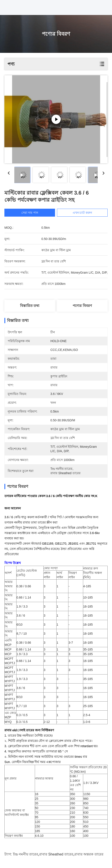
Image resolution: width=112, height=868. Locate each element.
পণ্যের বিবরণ (82, 306)
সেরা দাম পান (30, 213)
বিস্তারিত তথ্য (30, 306)
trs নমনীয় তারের (25, 854)
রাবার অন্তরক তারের (89, 854)
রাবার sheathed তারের (56, 854)
